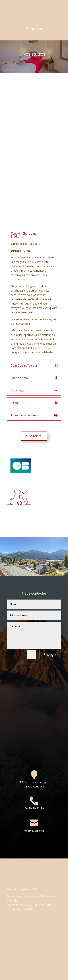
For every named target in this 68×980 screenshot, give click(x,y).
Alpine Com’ (15, 909)
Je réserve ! (34, 436)
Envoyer (50, 655)
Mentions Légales (18, 889)
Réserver (34, 29)
